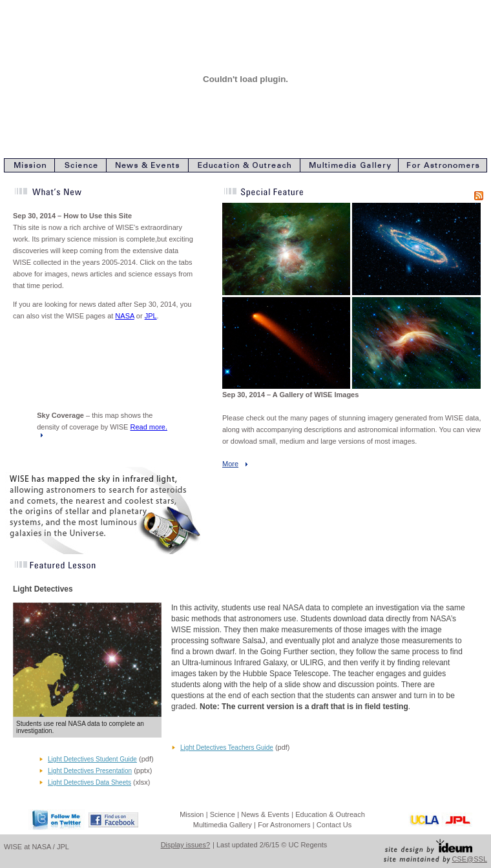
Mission (192, 814)
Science (223, 814)
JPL (151, 316)
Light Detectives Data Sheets (89, 782)
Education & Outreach (330, 814)
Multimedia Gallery (223, 825)
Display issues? (185, 845)
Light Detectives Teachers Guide (227, 748)
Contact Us (334, 825)
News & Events (265, 814)
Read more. (149, 427)
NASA (124, 316)
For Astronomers (284, 825)
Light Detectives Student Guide (92, 759)
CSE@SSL (469, 859)
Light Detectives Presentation (90, 771)
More (230, 464)
